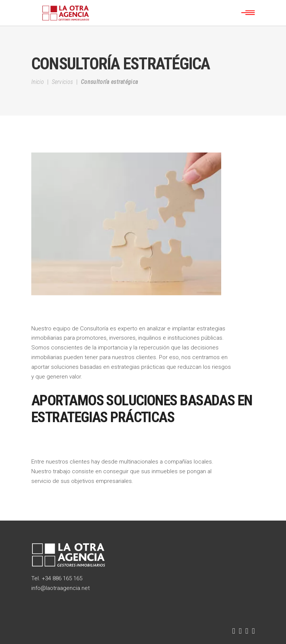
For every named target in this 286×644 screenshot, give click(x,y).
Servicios (63, 82)
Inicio (38, 82)
